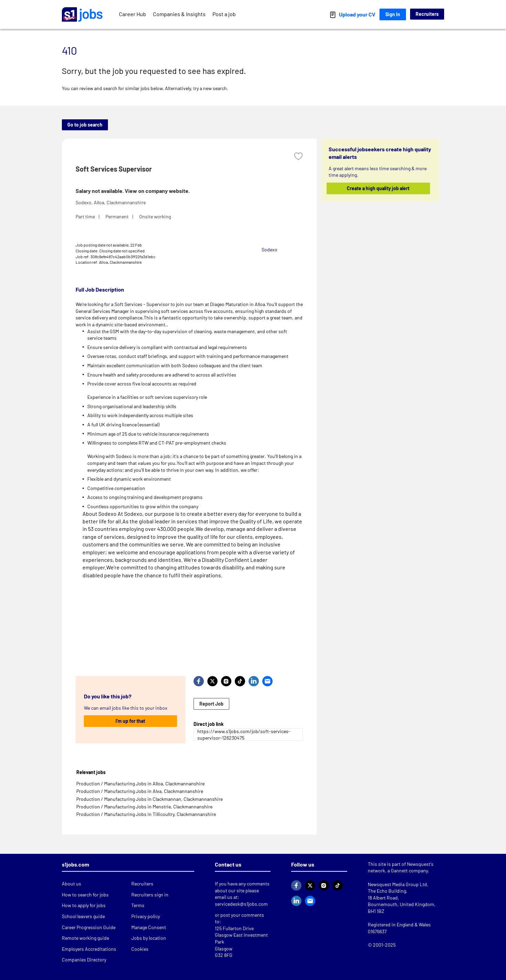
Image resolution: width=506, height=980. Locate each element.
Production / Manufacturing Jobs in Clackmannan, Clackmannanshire (150, 799)
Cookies (140, 949)
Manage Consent (149, 927)
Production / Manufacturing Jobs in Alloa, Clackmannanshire (140, 783)
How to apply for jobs (84, 905)
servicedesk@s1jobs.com (241, 904)
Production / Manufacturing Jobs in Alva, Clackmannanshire (140, 791)
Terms (138, 905)
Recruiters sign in (150, 895)
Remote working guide (85, 938)
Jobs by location (149, 938)
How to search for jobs (85, 895)
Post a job (224, 14)
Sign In (393, 14)
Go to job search (85, 125)
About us (71, 884)
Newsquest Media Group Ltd (397, 884)
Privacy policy (146, 916)
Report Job (211, 704)
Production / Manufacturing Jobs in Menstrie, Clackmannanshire (144, 807)
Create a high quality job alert (378, 188)
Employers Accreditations (89, 949)
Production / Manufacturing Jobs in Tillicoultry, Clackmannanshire (146, 814)
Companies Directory (84, 960)
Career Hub (133, 14)
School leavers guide (83, 916)
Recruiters (427, 14)
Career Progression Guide (89, 927)
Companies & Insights (179, 14)
